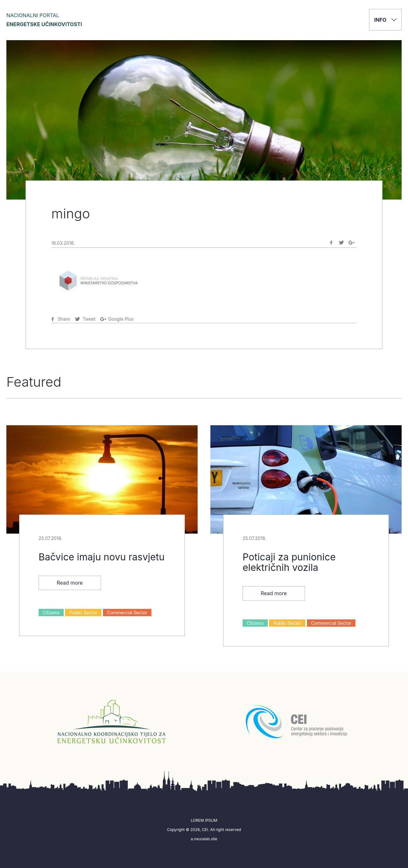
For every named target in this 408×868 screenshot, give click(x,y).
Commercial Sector (127, 613)
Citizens (51, 613)
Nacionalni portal (44, 20)
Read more (70, 583)
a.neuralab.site (204, 839)
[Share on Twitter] (341, 243)
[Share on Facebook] (331, 243)
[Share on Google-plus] (352, 243)
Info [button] (385, 20)
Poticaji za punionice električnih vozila (289, 562)
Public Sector (83, 613)
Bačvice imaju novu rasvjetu (102, 557)
